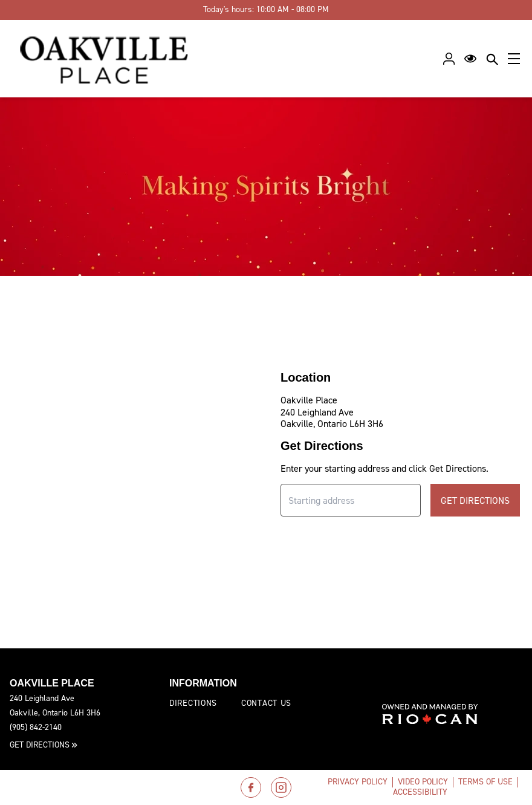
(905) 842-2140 (36, 727)
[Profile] (449, 59)
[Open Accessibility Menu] (470, 59)
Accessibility (420, 792)
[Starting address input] (351, 500)
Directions (193, 703)
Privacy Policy (358, 782)
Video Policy (423, 782)
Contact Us (266, 703)
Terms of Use (485, 782)
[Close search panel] (492, 59)
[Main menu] (514, 59)
